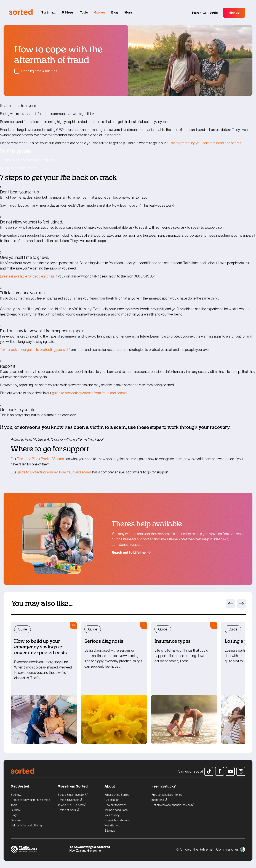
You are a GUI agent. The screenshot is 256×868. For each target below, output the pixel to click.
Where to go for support (18, 168)
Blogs (14, 815)
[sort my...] (48, 13)
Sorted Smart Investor (73, 794)
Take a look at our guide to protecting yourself (34, 350)
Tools (14, 805)
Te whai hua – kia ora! (72, 804)
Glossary (16, 820)
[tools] (84, 13)
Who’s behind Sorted (117, 795)
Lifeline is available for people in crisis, (28, 276)
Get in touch (112, 800)
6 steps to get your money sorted (30, 800)
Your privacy (112, 815)
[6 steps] (68, 13)
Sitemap (110, 831)
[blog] (115, 13)
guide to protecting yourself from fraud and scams (204, 143)
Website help (112, 825)
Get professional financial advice (173, 804)
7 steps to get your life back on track (27, 160)
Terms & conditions (116, 810)
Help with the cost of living (26, 825)
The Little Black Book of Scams (40, 459)
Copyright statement (117, 820)
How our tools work (116, 805)
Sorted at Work (68, 809)
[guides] (100, 13)
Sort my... (16, 795)
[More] (128, 13)
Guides (15, 810)
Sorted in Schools (70, 799)
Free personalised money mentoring (167, 797)
